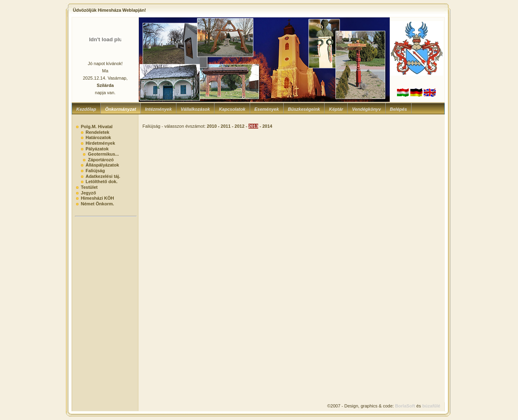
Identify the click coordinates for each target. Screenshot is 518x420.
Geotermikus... (103, 154)
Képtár (336, 109)
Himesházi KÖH (98, 198)
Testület (89, 187)
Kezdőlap (86, 109)
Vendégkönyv (366, 109)
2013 (253, 126)
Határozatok (98, 137)
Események (267, 109)
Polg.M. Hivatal (97, 127)
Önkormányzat (121, 109)
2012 (240, 126)
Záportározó (101, 160)
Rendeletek (97, 132)
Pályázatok (97, 149)
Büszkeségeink (304, 109)
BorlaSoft (405, 406)
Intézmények (158, 109)
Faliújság (95, 171)
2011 (225, 126)
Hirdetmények (100, 143)
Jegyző (88, 193)
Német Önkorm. (98, 204)
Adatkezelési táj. (103, 176)
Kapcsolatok (232, 109)
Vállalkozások (195, 109)
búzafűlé (431, 406)
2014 (267, 126)
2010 (212, 126)
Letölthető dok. (101, 182)
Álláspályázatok (102, 165)
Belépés (398, 109)
